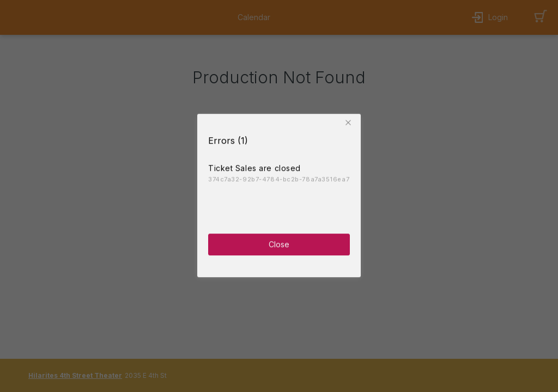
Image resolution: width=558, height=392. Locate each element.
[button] (350, 121)
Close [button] (279, 243)
